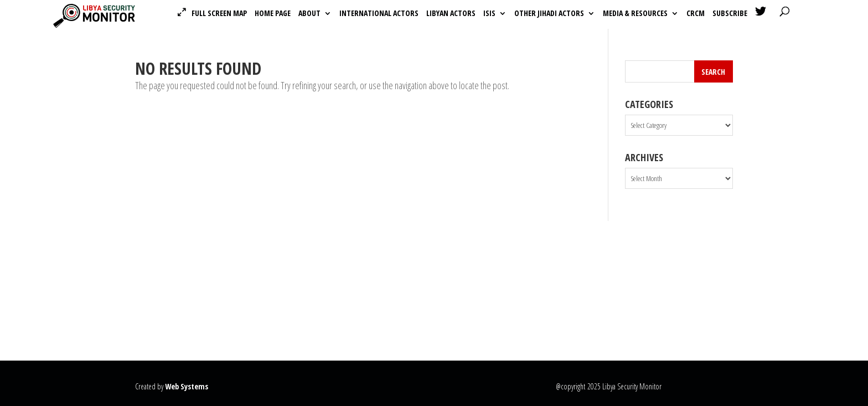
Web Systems (187, 386)
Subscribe (730, 14)
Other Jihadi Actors (549, 14)
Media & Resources (635, 14)
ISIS (489, 14)
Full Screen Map (219, 13)
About (309, 14)
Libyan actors (451, 14)
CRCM (696, 14)
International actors (379, 14)
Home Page (273, 14)
